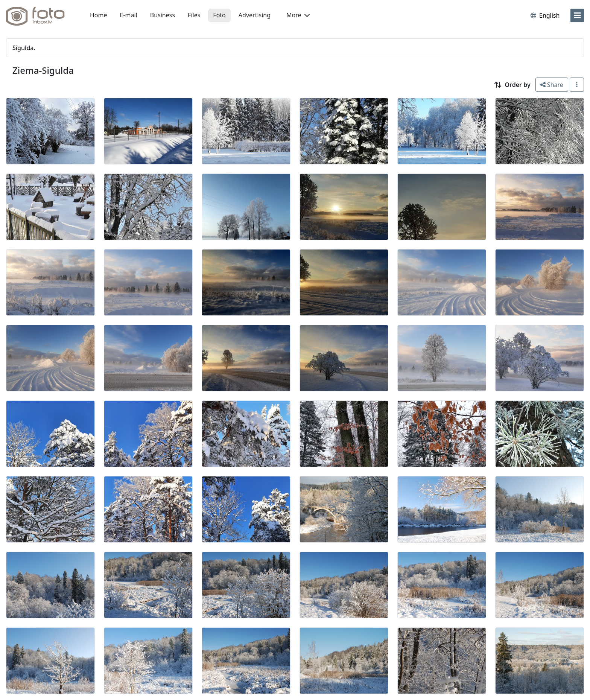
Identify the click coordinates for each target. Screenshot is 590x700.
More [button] (298, 15)
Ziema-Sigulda (43, 70)
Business (163, 15)
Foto (219, 15)
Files (194, 15)
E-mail (129, 15)
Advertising (255, 15)
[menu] (577, 15)
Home (99, 15)
